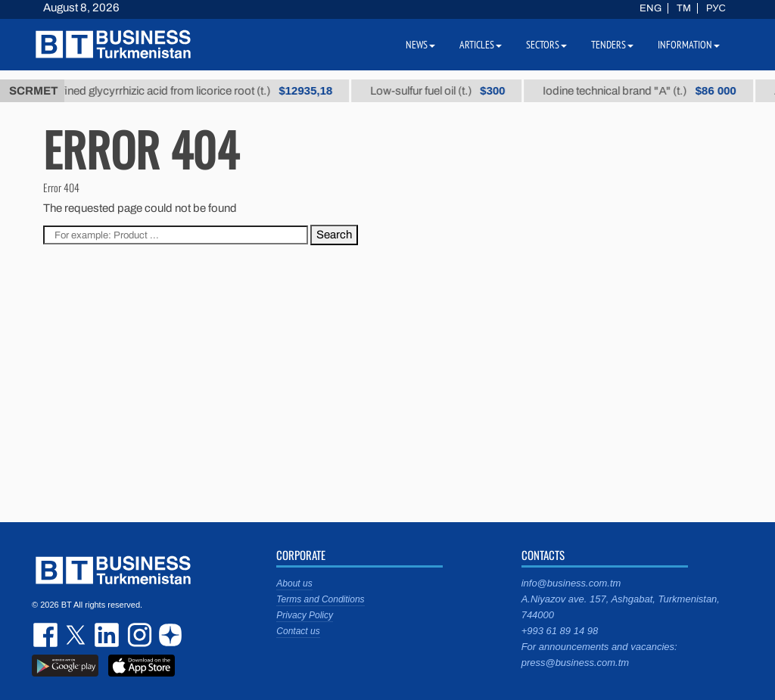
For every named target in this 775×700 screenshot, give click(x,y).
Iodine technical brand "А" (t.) (647, 91)
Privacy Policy (305, 615)
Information (689, 45)
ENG (651, 8)
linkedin (107, 635)
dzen (168, 635)
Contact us (298, 631)
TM (684, 8)
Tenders (612, 45)
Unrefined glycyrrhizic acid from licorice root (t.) (191, 91)
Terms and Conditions (320, 599)
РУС (716, 8)
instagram (138, 635)
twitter (77, 635)
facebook (47, 635)
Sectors (546, 45)
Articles (481, 45)
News (420, 45)
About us (294, 583)
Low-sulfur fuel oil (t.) (444, 91)
